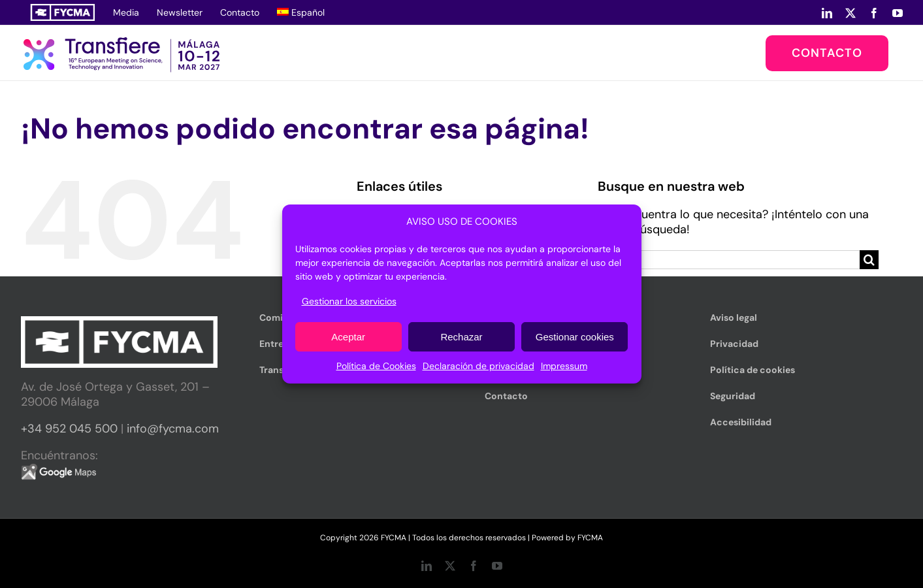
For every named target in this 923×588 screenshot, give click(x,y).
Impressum (564, 366)
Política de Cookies (376, 366)
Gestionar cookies (575, 337)
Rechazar (461, 337)
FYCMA (590, 538)
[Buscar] (869, 260)
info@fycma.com (173, 429)
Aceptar (348, 337)
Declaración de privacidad (478, 366)
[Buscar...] (729, 260)
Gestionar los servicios (349, 301)
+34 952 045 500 (69, 429)
